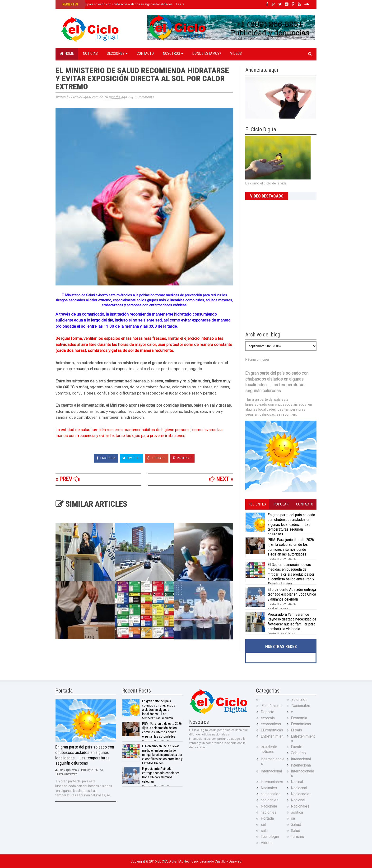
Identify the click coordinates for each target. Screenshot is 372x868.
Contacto (145, 53)
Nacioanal (299, 788)
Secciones (117, 53)
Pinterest (182, 458)
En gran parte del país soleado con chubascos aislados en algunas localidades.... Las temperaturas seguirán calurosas (144, 4)
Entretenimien (272, 736)
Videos (236, 53)
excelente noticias (269, 749)
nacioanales (271, 794)
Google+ (157, 458)
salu (264, 831)
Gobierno (298, 753)
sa (293, 818)
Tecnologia (270, 837)
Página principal (257, 359)
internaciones (272, 782)
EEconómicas (272, 730)
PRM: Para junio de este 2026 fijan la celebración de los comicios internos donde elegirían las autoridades (291, 547)
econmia (268, 718)
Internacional (271, 771)
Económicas (301, 724)
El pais (296, 730)
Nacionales (300, 806)
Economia (299, 718)
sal (263, 824)
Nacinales (269, 788)
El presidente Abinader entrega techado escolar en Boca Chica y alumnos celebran (292, 594)
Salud (295, 831)
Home (67, 53)
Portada (267, 818)
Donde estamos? (207, 53)
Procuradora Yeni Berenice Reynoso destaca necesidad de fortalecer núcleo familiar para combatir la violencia (292, 622)
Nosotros (173, 53)
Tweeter (131, 458)
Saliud (296, 824)
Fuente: (297, 747)
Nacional (298, 800)
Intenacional (301, 759)
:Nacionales (300, 706)
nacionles (269, 812)
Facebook (106, 458)
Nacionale (269, 806)
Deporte (267, 712)
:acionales (299, 700)
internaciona (301, 765)
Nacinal (297, 782)
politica (297, 812)
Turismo (298, 837)
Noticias (90, 53)
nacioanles (270, 800)
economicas (271, 724)
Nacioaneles (301, 794)
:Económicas (271, 706)
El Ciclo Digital (171, 861)
